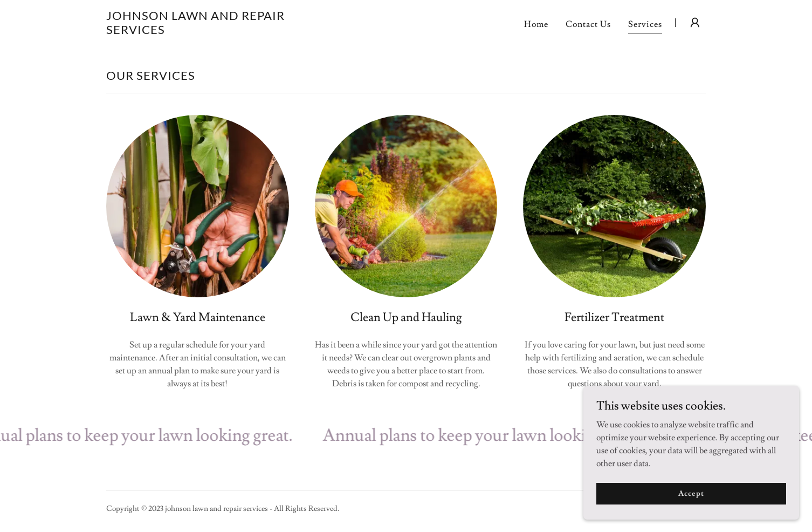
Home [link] (536, 24)
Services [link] (645, 24)
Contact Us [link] (588, 24)
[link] (211, 31)
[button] (695, 23)
